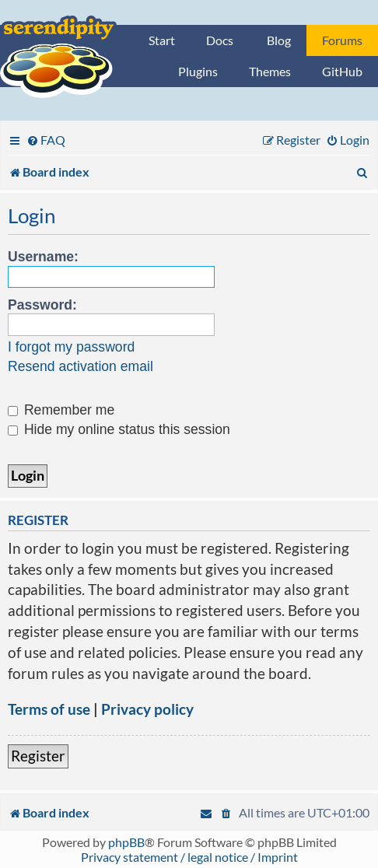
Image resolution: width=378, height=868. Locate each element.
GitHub (342, 71)
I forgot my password (71, 347)
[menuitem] (46, 140)
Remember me (61, 410)
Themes (270, 71)
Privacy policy (147, 709)
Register (38, 756)
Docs (220, 40)
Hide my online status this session (119, 429)
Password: (42, 305)
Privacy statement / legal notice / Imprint (189, 857)
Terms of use (49, 709)
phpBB (126, 842)
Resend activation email (80, 366)
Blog (279, 40)
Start (162, 40)
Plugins (198, 71)
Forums (342, 40)
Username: (43, 257)
